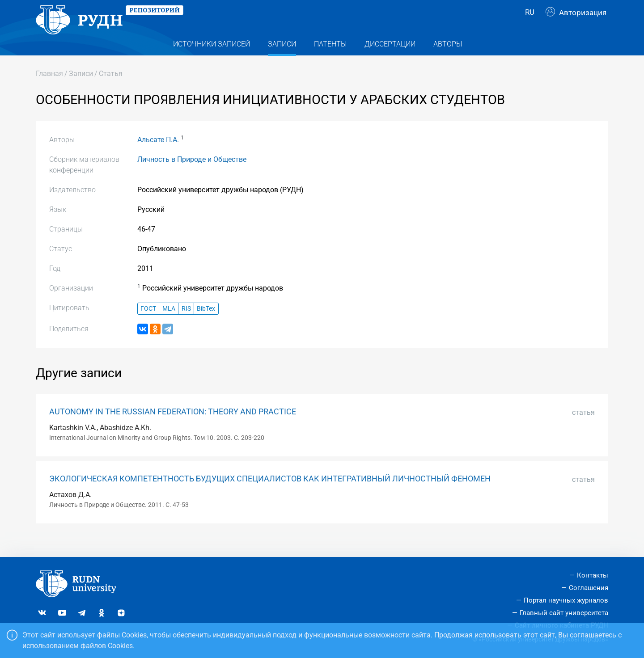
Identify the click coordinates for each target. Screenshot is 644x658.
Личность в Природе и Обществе (192, 175)
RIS (186, 324)
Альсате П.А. (158, 156)
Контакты (593, 575)
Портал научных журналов (566, 600)
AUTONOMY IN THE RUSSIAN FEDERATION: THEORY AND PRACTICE (173, 428)
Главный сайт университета (564, 613)
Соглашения (589, 588)
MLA (169, 324)
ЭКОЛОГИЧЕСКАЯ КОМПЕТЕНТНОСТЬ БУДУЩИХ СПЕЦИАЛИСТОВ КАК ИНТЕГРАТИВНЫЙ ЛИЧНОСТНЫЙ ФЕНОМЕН (270, 495)
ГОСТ (148, 324)
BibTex (206, 324)
